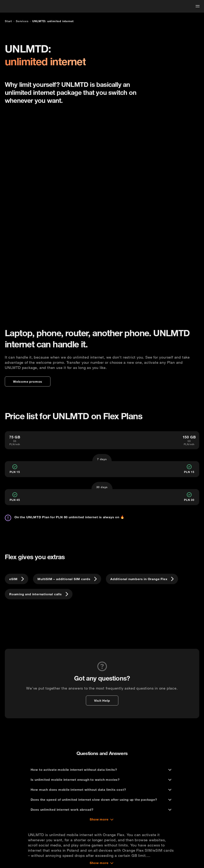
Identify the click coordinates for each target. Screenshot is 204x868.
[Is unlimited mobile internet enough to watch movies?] (102, 780)
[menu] (198, 6)
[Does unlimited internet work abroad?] (102, 810)
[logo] (11, 6)
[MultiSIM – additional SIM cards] (67, 579)
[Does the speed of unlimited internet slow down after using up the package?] (102, 800)
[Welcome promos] (28, 381)
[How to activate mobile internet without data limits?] (102, 770)
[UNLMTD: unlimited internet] (53, 21)
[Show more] (102, 819)
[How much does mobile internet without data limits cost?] (102, 790)
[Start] (8, 21)
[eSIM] (17, 579)
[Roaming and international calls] (39, 594)
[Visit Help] (102, 701)
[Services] (22, 21)
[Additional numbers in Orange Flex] (142, 579)
